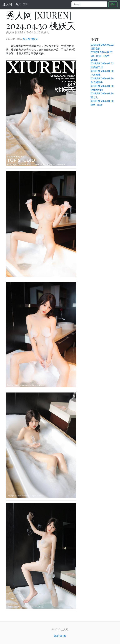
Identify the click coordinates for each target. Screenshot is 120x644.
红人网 (7, 4)
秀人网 (26, 39)
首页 (19, 4)
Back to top (60, 636)
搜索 (113, 4)
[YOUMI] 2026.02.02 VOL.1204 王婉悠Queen (102, 56)
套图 (26, 4)
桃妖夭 (34, 39)
